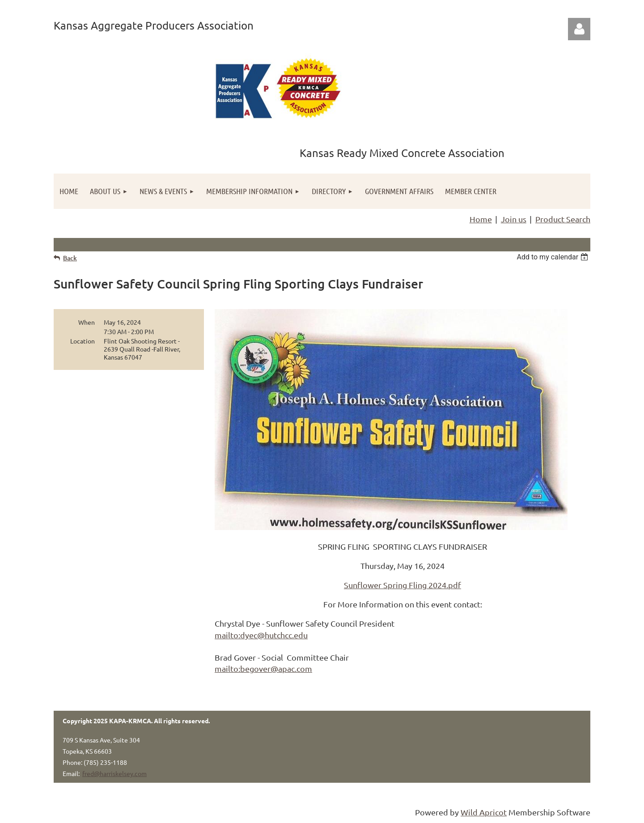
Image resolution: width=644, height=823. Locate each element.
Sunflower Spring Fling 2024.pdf (402, 585)
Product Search (563, 219)
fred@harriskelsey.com (114, 773)
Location (83, 341)
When (87, 322)
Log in (579, 29)
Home (481, 219)
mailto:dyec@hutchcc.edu (261, 635)
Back (70, 258)
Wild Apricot (484, 812)
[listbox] (553, 257)
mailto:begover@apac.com (263, 668)
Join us (514, 219)
